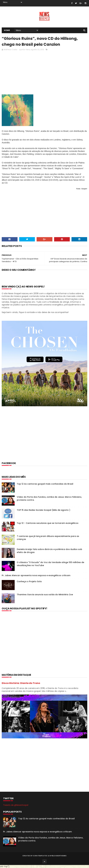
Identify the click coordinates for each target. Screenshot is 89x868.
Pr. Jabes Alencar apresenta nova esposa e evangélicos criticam (36, 575)
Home (7, 30)
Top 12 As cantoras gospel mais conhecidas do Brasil (45, 484)
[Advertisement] (44, 438)
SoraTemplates (40, 856)
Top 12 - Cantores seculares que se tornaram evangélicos (48, 523)
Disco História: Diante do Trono (21, 683)
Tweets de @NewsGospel (16, 805)
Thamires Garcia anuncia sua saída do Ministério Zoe (45, 595)
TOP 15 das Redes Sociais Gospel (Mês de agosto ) (43, 510)
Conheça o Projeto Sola (29, 581)
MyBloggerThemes (58, 856)
